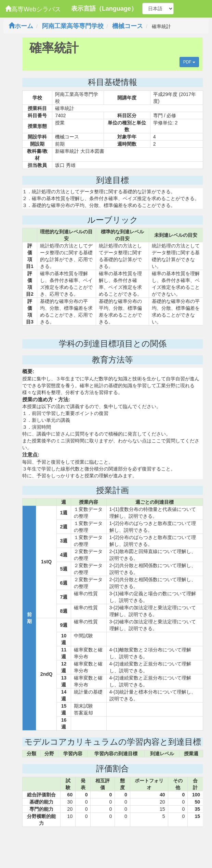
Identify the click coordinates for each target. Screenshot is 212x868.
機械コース (128, 26)
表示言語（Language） (104, 9)
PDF (189, 62)
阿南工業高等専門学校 (73, 26)
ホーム (21, 26)
